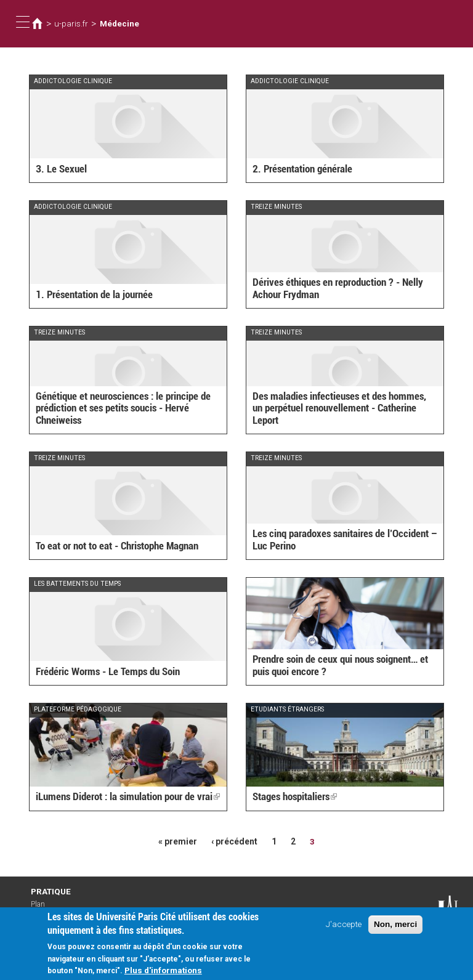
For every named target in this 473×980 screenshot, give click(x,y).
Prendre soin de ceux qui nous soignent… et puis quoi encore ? (340, 666)
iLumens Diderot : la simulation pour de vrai (128, 797)
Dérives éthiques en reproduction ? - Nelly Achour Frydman (338, 289)
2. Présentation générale (302, 169)
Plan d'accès (43, 908)
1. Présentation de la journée (94, 294)
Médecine (118, 23)
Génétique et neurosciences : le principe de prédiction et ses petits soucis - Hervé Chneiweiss (123, 409)
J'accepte (344, 926)
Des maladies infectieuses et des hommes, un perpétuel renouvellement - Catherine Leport (339, 409)
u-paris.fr (71, 23)
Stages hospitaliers (295, 797)
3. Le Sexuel (61, 169)
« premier (179, 841)
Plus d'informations (163, 973)
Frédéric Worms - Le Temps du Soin (108, 671)
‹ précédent (234, 841)
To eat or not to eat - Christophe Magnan (117, 546)
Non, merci (395, 927)
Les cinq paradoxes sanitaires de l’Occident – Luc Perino (345, 540)
